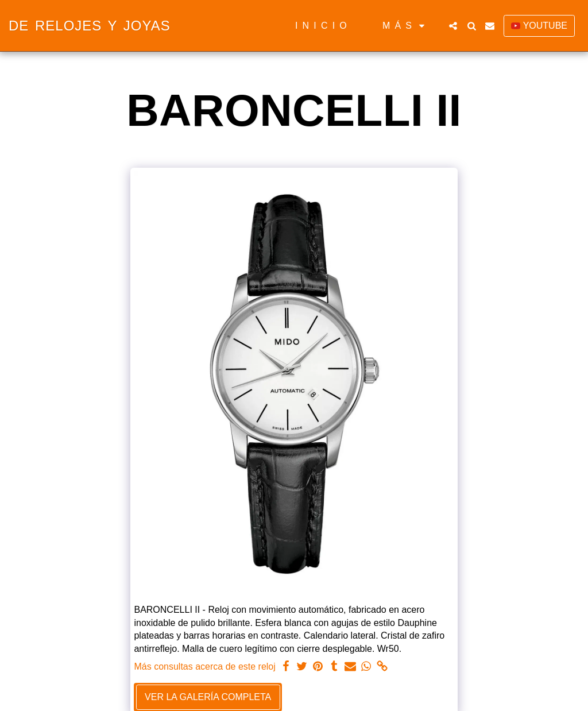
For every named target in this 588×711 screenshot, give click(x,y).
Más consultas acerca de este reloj (204, 666)
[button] (453, 26)
